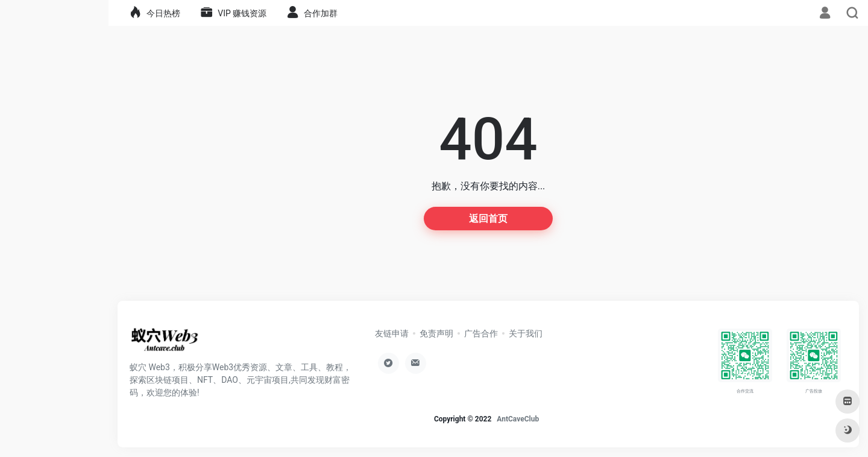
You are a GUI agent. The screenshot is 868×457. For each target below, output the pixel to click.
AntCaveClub (518, 419)
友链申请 (392, 333)
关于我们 (526, 333)
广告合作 (481, 333)
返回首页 (488, 219)
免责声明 (436, 333)
